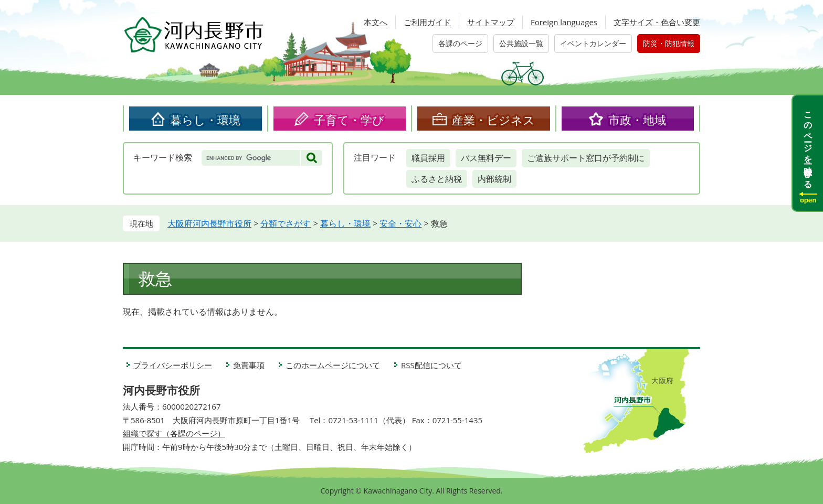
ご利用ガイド (427, 22)
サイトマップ (491, 22)
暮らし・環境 (205, 120)
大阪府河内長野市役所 (209, 223)
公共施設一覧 (521, 43)
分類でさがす (286, 223)
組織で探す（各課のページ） (174, 433)
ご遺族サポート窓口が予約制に (586, 158)
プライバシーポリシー (173, 365)
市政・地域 (637, 120)
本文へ (376, 22)
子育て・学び (349, 120)
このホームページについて (333, 365)
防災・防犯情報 (669, 43)
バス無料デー (486, 158)
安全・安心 (400, 223)
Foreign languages (564, 22)
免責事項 (249, 365)
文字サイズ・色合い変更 (657, 22)
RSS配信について (431, 365)
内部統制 (494, 179)
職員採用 (428, 158)
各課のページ (460, 43)
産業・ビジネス (493, 120)
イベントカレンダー (593, 43)
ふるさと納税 (437, 179)
